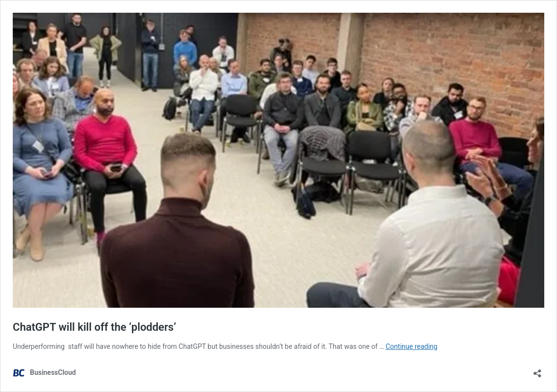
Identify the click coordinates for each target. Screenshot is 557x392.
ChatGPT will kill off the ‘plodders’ (94, 327)
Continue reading (412, 346)
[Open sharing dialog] (537, 370)
